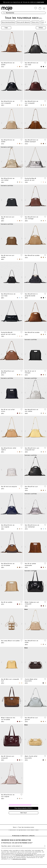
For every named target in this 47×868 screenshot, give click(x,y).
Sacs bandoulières (8, 22)
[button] (36, 8)
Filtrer (41, 28)
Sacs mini (35, 22)
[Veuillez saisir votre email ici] (23, 846)
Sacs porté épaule (23, 22)
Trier (6, 28)
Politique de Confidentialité (25, 855)
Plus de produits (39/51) (23, 808)
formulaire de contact (19, 859)
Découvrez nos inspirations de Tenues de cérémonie (23, 2)
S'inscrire (44, 846)
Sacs (15, 827)
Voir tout (24, 813)
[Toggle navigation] (44, 8)
